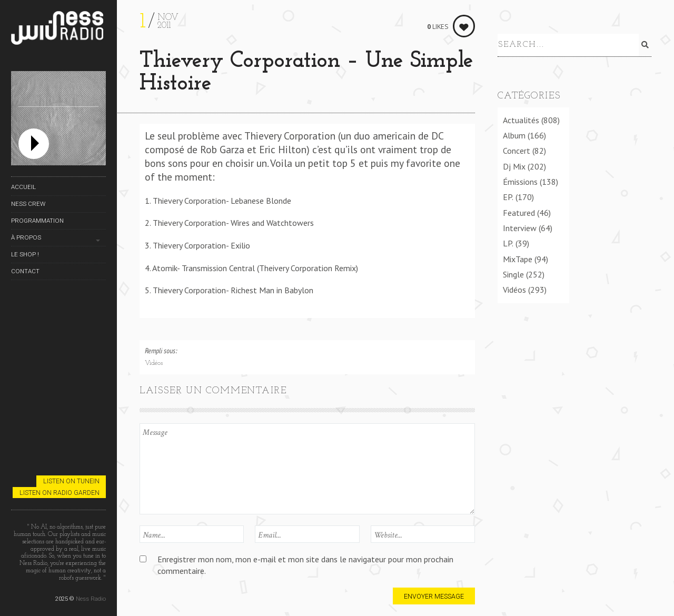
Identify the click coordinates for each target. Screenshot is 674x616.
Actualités (521, 118)
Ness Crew (28, 204)
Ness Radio (91, 599)
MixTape (518, 257)
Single (513, 273)
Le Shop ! (25, 254)
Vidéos (154, 363)
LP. (508, 242)
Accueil (23, 187)
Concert (517, 149)
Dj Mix (514, 164)
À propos (26, 237)
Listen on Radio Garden (60, 493)
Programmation (37, 221)
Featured (519, 211)
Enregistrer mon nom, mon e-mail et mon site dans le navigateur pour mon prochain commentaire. (305, 565)
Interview (520, 226)
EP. (508, 195)
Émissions (520, 180)
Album (514, 134)
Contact (25, 271)
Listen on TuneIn (71, 481)
